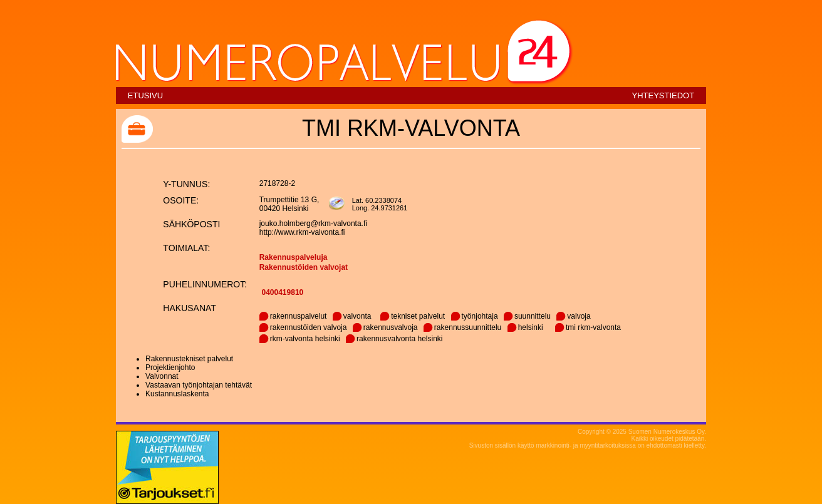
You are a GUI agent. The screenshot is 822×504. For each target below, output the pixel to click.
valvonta (357, 316)
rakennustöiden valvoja (309, 327)
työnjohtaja (480, 316)
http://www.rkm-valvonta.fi (302, 232)
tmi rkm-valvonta (593, 327)
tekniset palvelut (418, 316)
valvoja (579, 316)
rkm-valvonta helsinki (305, 339)
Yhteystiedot (663, 95)
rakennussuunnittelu (468, 327)
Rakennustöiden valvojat (304, 267)
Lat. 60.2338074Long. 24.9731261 (380, 204)
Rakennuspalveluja (294, 257)
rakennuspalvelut (299, 316)
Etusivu (145, 95)
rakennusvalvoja (391, 327)
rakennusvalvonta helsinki (399, 339)
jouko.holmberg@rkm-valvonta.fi (313, 224)
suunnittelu (533, 316)
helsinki (531, 327)
